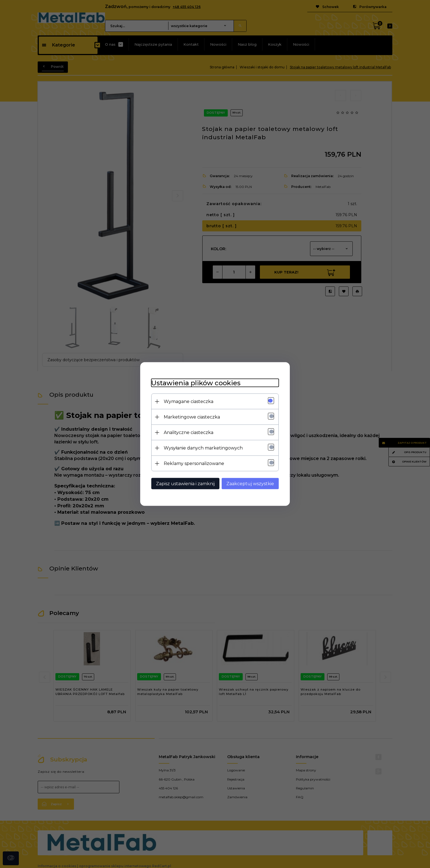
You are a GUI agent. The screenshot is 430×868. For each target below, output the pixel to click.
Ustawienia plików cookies (196, 383)
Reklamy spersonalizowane (194, 463)
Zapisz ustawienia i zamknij (185, 484)
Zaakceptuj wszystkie (250, 484)
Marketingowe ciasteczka (192, 417)
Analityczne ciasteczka (189, 432)
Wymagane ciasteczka (189, 401)
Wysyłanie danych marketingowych (203, 448)
